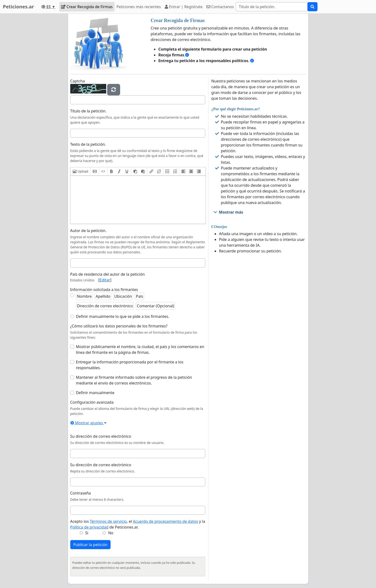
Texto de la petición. (88, 144)
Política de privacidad (89, 527)
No (111, 533)
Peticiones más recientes (139, 7)
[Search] (272, 7)
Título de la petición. (88, 111)
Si (87, 533)
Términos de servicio (108, 521)
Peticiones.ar (18, 7)
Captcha (78, 81)
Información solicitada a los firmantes (104, 290)
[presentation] (80, 171)
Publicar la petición (91, 545)
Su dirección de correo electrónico (101, 436)
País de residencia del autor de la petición (108, 274)
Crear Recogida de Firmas (87, 7)
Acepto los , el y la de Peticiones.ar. (138, 524)
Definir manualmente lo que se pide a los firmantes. (123, 316)
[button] (80, 171)
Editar (105, 280)
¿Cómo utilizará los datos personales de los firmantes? (119, 326)
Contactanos (220, 7)
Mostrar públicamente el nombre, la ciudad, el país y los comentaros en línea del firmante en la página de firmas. (140, 349)
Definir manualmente (95, 393)
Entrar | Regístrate (184, 7)
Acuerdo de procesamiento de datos (165, 521)
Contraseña (81, 493)
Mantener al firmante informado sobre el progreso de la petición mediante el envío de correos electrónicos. (134, 380)
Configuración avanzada (92, 402)
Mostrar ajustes (88, 423)
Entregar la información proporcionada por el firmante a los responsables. (130, 365)
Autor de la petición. (88, 231)
